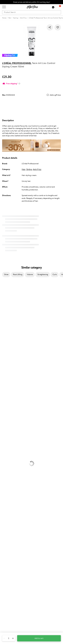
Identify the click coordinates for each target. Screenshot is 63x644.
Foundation (4, 446)
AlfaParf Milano (6, 379)
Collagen (3, 471)
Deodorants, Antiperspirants (11, 437)
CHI (2, 371)
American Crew (6, 393)
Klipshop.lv (6, 568)
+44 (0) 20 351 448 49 (11, 611)
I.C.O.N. (3, 309)
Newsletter (7, 587)
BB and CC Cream (7, 457)
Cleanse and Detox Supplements (13, 479)
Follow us (6, 626)
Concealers (4, 451)
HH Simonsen (5, 334)
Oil (1, 407)
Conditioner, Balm (7, 404)
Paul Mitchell (5, 387)
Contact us (6, 530)
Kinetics (3, 365)
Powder (3, 454)
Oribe (2, 359)
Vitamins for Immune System (12, 485)
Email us (5, 616)
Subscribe (9, 601)
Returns (5, 544)
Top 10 (5, 555)
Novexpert (4, 396)
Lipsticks (3, 465)
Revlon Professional (8, 357)
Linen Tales (4, 323)
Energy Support (6, 473)
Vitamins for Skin (7, 476)
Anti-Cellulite (5, 434)
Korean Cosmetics (7, 443)
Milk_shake (4, 290)
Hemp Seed (5, 304)
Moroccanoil (5, 340)
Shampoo (4, 401)
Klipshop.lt (6, 571)
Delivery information (10, 536)
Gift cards (6, 539)
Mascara (3, 460)
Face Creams (5, 423)
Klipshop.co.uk (8, 506)
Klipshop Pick (7, 560)
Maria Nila (4, 354)
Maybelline (4, 312)
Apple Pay (6, 514)
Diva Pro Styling (6, 351)
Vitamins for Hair (7, 468)
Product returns (9, 493)
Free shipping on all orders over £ (17, 490)
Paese (2, 337)
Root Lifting (18, 274)
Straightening (43, 274)
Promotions (7, 549)
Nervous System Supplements (12, 482)
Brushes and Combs (8, 415)
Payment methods (9, 533)
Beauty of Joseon (7, 315)
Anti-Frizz (37, 169)
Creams (3, 412)
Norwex (3, 332)
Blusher (3, 462)
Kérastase (4, 298)
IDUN (2, 384)
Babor (2, 293)
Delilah (3, 295)
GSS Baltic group (10, 565)
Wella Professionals (8, 345)
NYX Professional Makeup (10, 329)
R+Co (2, 376)
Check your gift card (10, 541)
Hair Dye (4, 421)
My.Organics (5, 318)
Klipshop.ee (7, 574)
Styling (29, 169)
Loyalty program (9, 558)
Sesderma (4, 301)
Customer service (10, 528)
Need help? (7, 608)
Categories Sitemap (10, 522)
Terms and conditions (11, 509)
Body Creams (5, 426)
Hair (24, 169)
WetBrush (4, 382)
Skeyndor (4, 348)
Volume (30, 274)
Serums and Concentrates (10, 429)
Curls (55, 274)
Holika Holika (5, 373)
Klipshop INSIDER (9, 517)
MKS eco (4, 362)
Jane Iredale (5, 307)
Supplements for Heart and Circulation (15, 487)
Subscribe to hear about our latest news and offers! (22, 590)
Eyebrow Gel (5, 448)
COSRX (3, 326)
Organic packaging (10, 496)
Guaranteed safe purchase (13, 499)
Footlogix (4, 368)
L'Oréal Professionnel (17, 63)
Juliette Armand (6, 287)
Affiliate (5, 520)
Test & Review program (11, 552)
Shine (6, 274)
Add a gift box (55, 95)
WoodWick (4, 321)
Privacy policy (8, 511)
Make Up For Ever (7, 390)
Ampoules (4, 410)
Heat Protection (7, 418)
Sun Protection (6, 440)
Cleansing (4, 432)
